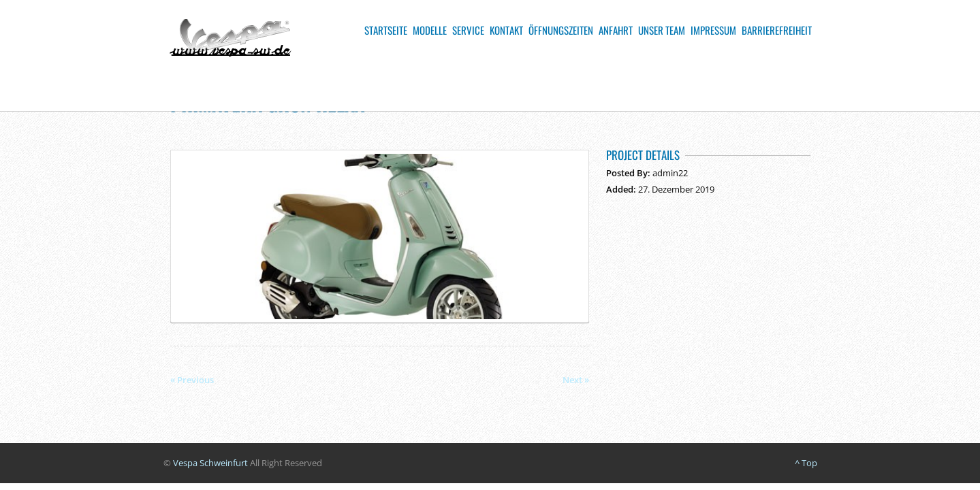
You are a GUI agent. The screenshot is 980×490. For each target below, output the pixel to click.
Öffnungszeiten (561, 30)
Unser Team (662, 30)
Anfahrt (616, 30)
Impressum (713, 30)
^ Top (806, 463)
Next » (576, 380)
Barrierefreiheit (777, 30)
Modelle (430, 30)
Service (468, 30)
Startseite (386, 30)
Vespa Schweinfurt (210, 463)
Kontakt (506, 30)
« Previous (192, 380)
